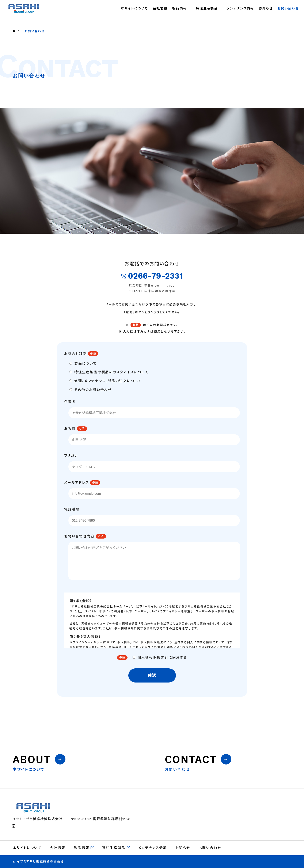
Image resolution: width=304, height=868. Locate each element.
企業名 (70, 402)
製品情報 (180, 8)
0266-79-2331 (152, 276)
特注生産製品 (207, 8)
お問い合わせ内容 (79, 536)
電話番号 (72, 509)
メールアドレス (77, 483)
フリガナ (71, 456)
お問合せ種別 (76, 354)
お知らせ (266, 8)
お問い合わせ (288, 8)
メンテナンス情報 (241, 8)
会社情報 (160, 8)
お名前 (70, 429)
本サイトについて (134, 8)
